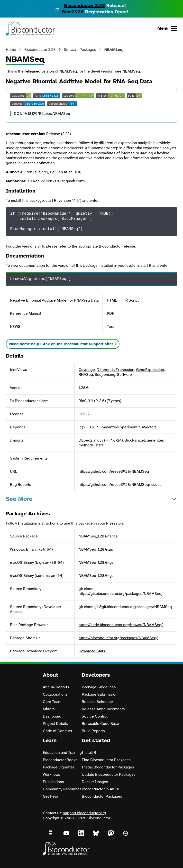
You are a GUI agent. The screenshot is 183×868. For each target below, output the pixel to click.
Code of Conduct (57, 731)
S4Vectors (148, 427)
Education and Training (62, 753)
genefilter (155, 440)
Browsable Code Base (100, 724)
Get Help (50, 796)
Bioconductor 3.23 (84, 5)
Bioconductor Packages (102, 796)
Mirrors (49, 709)
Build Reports (93, 731)
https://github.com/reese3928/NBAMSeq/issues (120, 485)
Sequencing (105, 375)
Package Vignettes (59, 767)
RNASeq (86, 375)
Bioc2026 (73, 12)
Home (11, 50)
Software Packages (80, 50)
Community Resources (62, 789)
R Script (132, 300)
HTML (112, 300)
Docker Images (95, 782)
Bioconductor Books (60, 760)
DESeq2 (86, 440)
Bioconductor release (117, 246)
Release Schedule (97, 702)
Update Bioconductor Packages (109, 775)
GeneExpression (150, 370)
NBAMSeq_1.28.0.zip (96, 549)
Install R (89, 753)
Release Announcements (103, 709)
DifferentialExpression (115, 370)
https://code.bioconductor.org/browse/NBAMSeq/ (121, 625)
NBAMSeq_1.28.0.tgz (96, 563)
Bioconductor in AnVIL (101, 789)
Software (124, 375)
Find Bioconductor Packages (106, 760)
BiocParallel (135, 440)
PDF (110, 314)
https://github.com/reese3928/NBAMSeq (114, 471)
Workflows (51, 775)
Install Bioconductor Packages (108, 767)
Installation (27, 523)
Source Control (95, 716)
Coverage (87, 370)
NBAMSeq (131, 71)
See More (19, 499)
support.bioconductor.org (84, 813)
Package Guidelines (99, 687)
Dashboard (52, 716)
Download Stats (92, 651)
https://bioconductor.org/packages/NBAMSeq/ (118, 638)
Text (110, 327)
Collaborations (55, 694)
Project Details (55, 724)
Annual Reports (56, 687)
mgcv (99, 440)
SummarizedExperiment (117, 427)
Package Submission (100, 694)
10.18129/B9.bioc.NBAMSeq (46, 114)
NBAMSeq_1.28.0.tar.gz (98, 536)
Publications (53, 782)
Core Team (52, 702)
